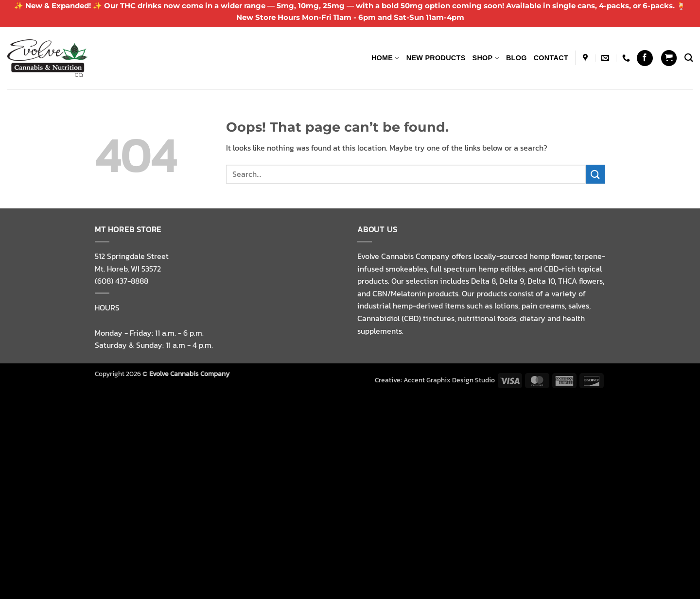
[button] (669, 58)
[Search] (689, 58)
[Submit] (595, 174)
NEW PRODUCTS (436, 58)
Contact (551, 58)
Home (385, 58)
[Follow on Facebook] (645, 58)
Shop (486, 58)
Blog (516, 58)
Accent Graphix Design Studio (449, 380)
